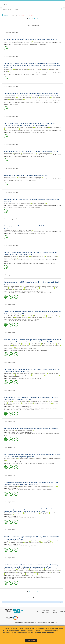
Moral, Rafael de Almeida (25, 41)
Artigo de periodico (9, 275)
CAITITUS (23, 75)
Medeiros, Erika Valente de (49, 344)
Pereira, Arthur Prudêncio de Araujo (51, 345)
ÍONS (35, 546)
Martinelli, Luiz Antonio (31, 289)
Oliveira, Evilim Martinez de (10, 487)
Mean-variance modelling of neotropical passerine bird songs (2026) (26, 175)
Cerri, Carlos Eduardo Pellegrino (43, 403)
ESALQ (37, 319)
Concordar (31, 640)
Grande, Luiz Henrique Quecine (39, 401)
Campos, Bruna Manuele (10, 98)
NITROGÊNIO (35, 577)
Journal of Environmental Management (18, 349)
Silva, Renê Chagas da (38, 375)
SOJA (52, 293)
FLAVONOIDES (26, 434)
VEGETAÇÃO (43, 132)
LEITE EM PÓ (19, 464)
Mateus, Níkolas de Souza (37, 569)
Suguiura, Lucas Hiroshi (22, 317)
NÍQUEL (26, 321)
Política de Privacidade (45, 612)
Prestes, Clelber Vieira (53, 316)
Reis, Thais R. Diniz (35, 70)
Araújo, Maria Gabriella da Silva (11, 286)
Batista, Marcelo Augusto (36, 317)
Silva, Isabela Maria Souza (32, 288)
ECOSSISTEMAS (37, 207)
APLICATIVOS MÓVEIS (37, 408)
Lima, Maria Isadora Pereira (22, 541)
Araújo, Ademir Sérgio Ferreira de (12, 344)
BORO (18, 321)
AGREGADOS (12, 408)
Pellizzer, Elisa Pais (35, 344)
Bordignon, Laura (8, 373)
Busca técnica (55, 612)
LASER (32, 546)
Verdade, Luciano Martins (10, 41)
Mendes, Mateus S (23, 177)
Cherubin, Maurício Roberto (43, 572)
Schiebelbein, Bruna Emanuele (53, 569)
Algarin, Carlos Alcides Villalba (21, 401)
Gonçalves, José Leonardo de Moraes (15, 574)
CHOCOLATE (12, 464)
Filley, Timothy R (56, 572)
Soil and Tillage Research (14, 406)
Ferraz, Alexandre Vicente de (42, 571)
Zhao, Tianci (25, 344)
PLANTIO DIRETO (15, 410)
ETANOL (58, 434)
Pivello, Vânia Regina (55, 127)
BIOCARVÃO (18, 490)
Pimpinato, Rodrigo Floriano (24, 375)
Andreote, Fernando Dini (10, 572)
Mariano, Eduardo (28, 316)
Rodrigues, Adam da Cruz (12, 571)
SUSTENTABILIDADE (48, 490)
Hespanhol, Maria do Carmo (32, 513)
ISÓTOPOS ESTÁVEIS (26, 293)
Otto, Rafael (48, 317)
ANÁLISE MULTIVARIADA (30, 181)
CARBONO (46, 408)
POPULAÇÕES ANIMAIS (39, 233)
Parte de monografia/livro (11, 32)
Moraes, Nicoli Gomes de (40, 373)
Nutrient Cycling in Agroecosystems (17, 319)
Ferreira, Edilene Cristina (25, 487)
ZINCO (22, 321)
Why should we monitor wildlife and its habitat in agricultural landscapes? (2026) (30, 39)
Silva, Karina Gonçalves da (10, 459)
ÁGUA (5, 436)
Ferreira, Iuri (17, 153)
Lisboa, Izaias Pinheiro (40, 316)
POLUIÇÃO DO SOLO (30, 378)
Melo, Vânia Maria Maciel (33, 345)
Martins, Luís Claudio (9, 513)
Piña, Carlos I (45, 70)
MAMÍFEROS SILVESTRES (37, 103)
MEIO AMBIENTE (13, 378)
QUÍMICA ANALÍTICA (37, 490)
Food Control (11, 462)
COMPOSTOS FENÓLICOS (15, 434)
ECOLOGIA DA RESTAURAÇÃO (16, 350)
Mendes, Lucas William (19, 345)
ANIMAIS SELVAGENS (14, 44)
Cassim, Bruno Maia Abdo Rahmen (12, 316)
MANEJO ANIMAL (50, 263)
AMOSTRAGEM (34, 434)
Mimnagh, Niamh (8, 153)
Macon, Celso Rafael (9, 317)
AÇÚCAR (31, 464)
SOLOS (10, 321)
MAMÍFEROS (24, 132)
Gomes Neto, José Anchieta (41, 487)
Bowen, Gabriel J (19, 289)
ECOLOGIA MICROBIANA (31, 350)
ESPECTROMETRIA (26, 490)
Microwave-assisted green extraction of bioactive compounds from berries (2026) (31, 429)
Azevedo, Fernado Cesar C (10, 204)
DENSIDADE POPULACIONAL (33, 75)
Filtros (6, 15)
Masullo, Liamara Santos (27, 571)
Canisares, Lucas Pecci (15, 403)
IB (8, 261)
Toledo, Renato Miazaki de (27, 127)
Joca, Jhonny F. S (46, 541)
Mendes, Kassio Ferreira (52, 375)
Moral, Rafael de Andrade (22, 70)
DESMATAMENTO (45, 293)
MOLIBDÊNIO (32, 321)
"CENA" (14, 15)
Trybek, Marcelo (8, 401)
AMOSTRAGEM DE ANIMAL (37, 157)
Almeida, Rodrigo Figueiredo (44, 286)
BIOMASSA (30, 132)
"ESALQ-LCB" (31, 15)
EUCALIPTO (12, 577)
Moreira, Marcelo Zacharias (26, 459)
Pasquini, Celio (45, 513)
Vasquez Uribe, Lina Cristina (11, 127)
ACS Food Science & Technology (16, 432)
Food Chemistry (12, 291)
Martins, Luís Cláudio (9, 431)
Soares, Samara (19, 513)
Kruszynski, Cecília (8, 70)
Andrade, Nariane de (23, 569)
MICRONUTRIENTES (9, 579)
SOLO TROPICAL (35, 410)
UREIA (37, 321)
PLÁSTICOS (38, 378)
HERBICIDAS (21, 378)
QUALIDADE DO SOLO (25, 410)
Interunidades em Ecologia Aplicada (34, 291)
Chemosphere (11, 377)
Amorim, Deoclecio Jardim (28, 286)
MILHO (14, 321)
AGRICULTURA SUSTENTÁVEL (23, 408)
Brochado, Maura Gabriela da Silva (23, 373)
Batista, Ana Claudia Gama (16, 288)
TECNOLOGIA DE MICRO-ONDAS (47, 434)
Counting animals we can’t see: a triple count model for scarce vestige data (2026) (31, 151)
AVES (18, 181)
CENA (60, 43)
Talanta (10, 488)
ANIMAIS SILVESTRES (14, 132)
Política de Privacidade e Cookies (44, 633)
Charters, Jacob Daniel (24, 98)
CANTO (21, 181)
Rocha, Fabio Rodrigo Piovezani (24, 431)
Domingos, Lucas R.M (9, 541)
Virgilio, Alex (53, 487)
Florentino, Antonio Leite (10, 569)
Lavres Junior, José (31, 574)
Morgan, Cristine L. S (28, 403)
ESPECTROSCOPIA (32, 518)
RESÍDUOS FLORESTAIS (45, 577)
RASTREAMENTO (36, 293)
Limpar (61, 15)
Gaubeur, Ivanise (47, 543)
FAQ (38, 612)
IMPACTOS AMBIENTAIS (26, 207)
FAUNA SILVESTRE (25, 103)
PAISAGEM (33, 44)
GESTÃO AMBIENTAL (43, 350)
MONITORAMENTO (25, 44)
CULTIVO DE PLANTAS (14, 293)
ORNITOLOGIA (12, 181)
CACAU (35, 464)
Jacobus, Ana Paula (52, 257)
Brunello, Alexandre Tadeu (47, 288)
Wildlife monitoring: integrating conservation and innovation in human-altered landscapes (30, 43)
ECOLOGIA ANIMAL (41, 44)
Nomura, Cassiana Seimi (17, 543)
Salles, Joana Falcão (9, 347)
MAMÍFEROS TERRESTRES (28, 263)
